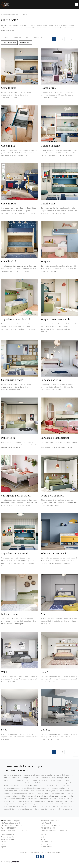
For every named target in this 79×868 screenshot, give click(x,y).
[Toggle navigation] (76, 4)
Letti (43, 837)
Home (3, 15)
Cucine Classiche (8, 837)
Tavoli (3, 842)
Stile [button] (28, 38)
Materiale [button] (17, 38)
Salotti (43, 834)
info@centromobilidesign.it (17, 830)
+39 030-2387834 (50, 828)
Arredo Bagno (46, 844)
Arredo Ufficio (46, 847)
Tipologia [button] (38, 38)
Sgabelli (4, 847)
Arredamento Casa (12, 15)
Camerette (24, 15)
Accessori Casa (46, 842)
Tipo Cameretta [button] (9, 43)
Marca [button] (6, 38)
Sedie (3, 844)
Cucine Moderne (7, 834)
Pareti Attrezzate (8, 839)
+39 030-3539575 (10, 828)
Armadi (44, 839)
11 (75, 42)
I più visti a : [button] (25, 43)
